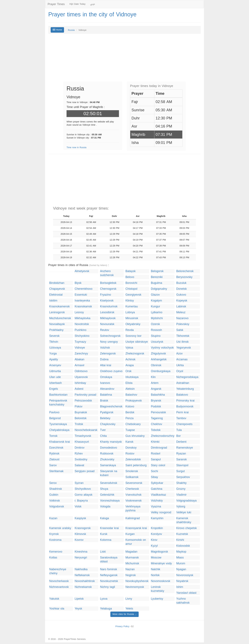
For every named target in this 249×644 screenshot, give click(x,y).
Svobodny (81, 459)
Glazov (155, 295)
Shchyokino (82, 336)
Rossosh (156, 330)
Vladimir (181, 495)
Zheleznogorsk (135, 354)
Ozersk (155, 324)
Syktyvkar (157, 483)
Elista (129, 383)
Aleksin (130, 389)
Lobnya (130, 312)
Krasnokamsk (83, 306)
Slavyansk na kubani (109, 473)
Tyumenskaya (58, 424)
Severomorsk (134, 483)
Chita (103, 436)
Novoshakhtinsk (85, 581)
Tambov (181, 418)
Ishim (180, 587)
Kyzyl (154, 546)
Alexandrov (107, 389)
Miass (180, 558)
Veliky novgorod (161, 512)
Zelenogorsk (108, 354)
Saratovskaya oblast (109, 560)
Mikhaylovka (82, 318)
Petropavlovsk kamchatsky (58, 403)
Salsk (180, 330)
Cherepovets (184, 424)
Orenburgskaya (161, 371)
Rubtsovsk (107, 454)
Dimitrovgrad (159, 448)
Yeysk (78, 609)
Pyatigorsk (107, 412)
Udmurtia (55, 371)
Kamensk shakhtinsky (184, 520)
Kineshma (81, 552)
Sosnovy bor (133, 336)
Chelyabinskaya (59, 430)
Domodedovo (109, 448)
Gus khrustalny (135, 436)
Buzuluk (181, 283)
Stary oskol (158, 465)
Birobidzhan (57, 283)
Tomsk (53, 436)
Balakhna (106, 395)
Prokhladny (56, 330)
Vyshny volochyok (162, 348)
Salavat (79, 465)
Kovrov (79, 540)
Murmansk (132, 558)
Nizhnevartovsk (59, 587)
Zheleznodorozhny (163, 436)
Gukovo (181, 295)
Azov (179, 354)
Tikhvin (54, 342)
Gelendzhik (107, 495)
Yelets (129, 609)
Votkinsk (55, 501)
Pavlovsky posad (85, 395)
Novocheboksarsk (86, 430)
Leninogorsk (57, 312)
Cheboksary (133, 424)
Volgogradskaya (186, 501)
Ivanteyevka (82, 301)
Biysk (78, 283)
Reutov (105, 330)
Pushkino (81, 330)
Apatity (54, 359)
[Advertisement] (124, 59)
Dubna (104, 359)
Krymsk (54, 534)
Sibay (154, 477)
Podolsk (156, 407)
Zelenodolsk (133, 459)
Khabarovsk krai (60, 442)
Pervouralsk (158, 412)
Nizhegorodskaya (187, 377)
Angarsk (156, 389)
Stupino (156, 336)
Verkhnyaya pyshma (133, 509)
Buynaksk (81, 412)
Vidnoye (80, 348)
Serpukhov (183, 477)
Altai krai (106, 365)
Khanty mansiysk (111, 442)
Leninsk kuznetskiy (158, 589)
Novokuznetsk (109, 581)
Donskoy (131, 448)
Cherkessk (132, 489)
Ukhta (180, 365)
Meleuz (181, 312)
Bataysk (131, 271)
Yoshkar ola (57, 609)
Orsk (128, 371)
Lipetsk (79, 599)
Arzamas (182, 359)
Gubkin (54, 495)
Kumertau (132, 306)
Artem (155, 383)
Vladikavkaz (158, 495)
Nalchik (156, 569)
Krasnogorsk (83, 528)
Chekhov (156, 424)
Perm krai (182, 412)
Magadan (131, 552)
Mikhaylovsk (108, 318)
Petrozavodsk (83, 401)
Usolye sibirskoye (137, 342)
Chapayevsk (57, 289)
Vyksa (129, 348)
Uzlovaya (55, 348)
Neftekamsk (82, 575)
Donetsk (182, 289)
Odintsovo (81, 371)
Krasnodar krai (109, 528)
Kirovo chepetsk (187, 528)
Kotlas (53, 558)
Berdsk (130, 412)
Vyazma (156, 507)
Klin (153, 377)
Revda (130, 330)
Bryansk (156, 401)
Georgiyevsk (133, 295)
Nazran (130, 569)
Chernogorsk (108, 289)
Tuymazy (80, 342)
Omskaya (106, 377)
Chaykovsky (108, 424)
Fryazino (106, 295)
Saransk (182, 459)
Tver (103, 430)
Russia (71, 30)
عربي (93, 4)
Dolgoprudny (159, 289)
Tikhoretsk (183, 336)
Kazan (53, 518)
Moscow (156, 558)
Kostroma (55, 540)
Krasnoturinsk (109, 306)
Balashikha (158, 395)
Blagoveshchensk (111, 407)
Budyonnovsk (185, 407)
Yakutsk (54, 599)
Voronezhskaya (110, 501)
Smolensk (132, 471)
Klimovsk (80, 534)
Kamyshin (157, 518)
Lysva (104, 599)
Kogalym (156, 301)
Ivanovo (105, 383)
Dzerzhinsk (56, 448)
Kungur (155, 306)
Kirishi (180, 540)
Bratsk (104, 401)
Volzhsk (105, 348)
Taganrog (157, 418)
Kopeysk (182, 301)
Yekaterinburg (185, 389)
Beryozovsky (184, 277)
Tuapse (130, 430)
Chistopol (131, 289)
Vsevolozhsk (133, 495)
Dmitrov (80, 448)
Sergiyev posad (85, 471)
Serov (53, 483)
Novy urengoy (109, 342)
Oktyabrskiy (133, 324)
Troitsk (79, 424)
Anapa (130, 365)
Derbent (181, 442)
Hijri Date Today (77, 4)
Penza (130, 418)
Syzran (79, 483)
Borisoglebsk (108, 283)
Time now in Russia (76, 147)
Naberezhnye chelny (58, 571)
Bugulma (156, 283)
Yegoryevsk (184, 348)
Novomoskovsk (161, 581)
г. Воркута (81, 501)
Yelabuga (106, 609)
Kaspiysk (80, 518)
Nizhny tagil (108, 587)
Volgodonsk (57, 507)
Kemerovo (56, 552)
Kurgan (130, 534)
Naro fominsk (109, 569)
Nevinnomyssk (135, 587)
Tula (179, 430)
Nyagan (181, 569)
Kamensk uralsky (60, 528)
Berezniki (157, 277)
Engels (54, 389)
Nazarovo (182, 318)
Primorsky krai (185, 401)
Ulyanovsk (81, 377)
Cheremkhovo (84, 289)
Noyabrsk (182, 581)
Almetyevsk (82, 271)
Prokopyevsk (134, 401)
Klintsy (130, 301)
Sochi (154, 471)
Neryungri (81, 558)
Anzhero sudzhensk (107, 273)
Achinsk (130, 359)
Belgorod (55, 418)
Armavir (80, 365)
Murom (181, 563)
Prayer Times (56, 4)
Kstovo (130, 407)
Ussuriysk (157, 342)
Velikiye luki (184, 512)
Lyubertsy (157, 599)
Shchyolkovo (83, 489)
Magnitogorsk (159, 552)
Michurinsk (132, 563)
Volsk (78, 507)
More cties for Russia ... (124, 614)
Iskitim (53, 301)
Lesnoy (79, 312)
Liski (103, 552)
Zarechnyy (81, 354)
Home (57, 30)
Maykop (181, 552)
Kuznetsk (182, 534)
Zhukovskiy (107, 459)
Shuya (104, 489)
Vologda (105, 507)
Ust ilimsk (182, 342)
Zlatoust (54, 459)
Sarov (53, 465)
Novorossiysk (185, 575)
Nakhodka (81, 569)
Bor (178, 436)
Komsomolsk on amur (136, 542)
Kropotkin (157, 528)
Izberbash (56, 383)
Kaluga (104, 518)
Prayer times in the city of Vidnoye (92, 14)
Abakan (79, 359)
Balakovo (182, 395)
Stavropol (182, 465)
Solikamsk (132, 477)
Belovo (130, 277)
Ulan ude (55, 377)
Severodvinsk (109, 483)
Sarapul (156, 459)
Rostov (130, 454)
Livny (129, 599)
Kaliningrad (133, 518)
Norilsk (155, 575)
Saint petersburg (136, 465)
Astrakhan (183, 383)
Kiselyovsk (107, 301)
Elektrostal (56, 295)
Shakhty (181, 483)
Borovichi (131, 283)
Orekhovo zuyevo (111, 371)
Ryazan (181, 454)
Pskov (79, 407)
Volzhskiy (157, 501)
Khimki (155, 442)
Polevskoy (183, 324)
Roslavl (156, 454)
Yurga (53, 354)
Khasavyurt (82, 442)
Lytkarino (157, 312)
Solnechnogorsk (110, 336)
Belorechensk (185, 271)
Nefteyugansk (109, 575)
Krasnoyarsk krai (136, 528)
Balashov (131, 395)
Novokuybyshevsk (137, 581)
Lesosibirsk (107, 312)
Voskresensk (134, 501)
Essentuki (81, 295)
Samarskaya (108, 465)
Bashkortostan (58, 395)
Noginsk (131, 575)
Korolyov (156, 534)
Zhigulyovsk (158, 354)
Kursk (104, 534)
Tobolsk (156, 430)
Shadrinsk (56, 489)
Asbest (79, 389)
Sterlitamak (56, 471)
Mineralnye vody (161, 563)
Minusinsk (132, 318)
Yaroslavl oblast (186, 593)
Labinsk (181, 306)
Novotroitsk (82, 324)
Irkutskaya (132, 377)
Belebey (105, 418)
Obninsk (156, 365)
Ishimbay (80, 383)
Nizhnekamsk (83, 587)
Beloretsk (81, 418)
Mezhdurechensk (60, 318)
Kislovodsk (183, 546)
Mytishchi (157, 318)
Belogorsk (157, 271)
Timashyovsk (83, 436)
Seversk (54, 336)
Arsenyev (55, 365)
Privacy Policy (122, 626)
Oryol (180, 371)
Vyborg (181, 507)
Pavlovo (54, 412)
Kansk (129, 442)
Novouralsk (107, 324)
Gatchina (157, 489)
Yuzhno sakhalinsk (183, 601)
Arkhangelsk (159, 359)
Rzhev (79, 454)
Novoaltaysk (57, 324)
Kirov (154, 540)
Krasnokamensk (59, 306)
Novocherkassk (59, 581)
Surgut (180, 471)
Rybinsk (54, 454)
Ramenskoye (185, 448)
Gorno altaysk (84, 495)
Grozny (181, 489)
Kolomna (106, 540)
